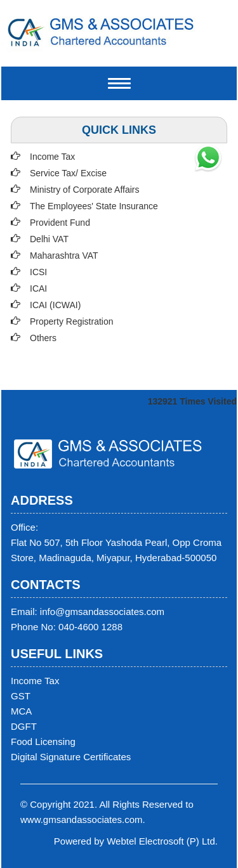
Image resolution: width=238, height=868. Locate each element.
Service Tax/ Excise (68, 173)
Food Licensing (43, 742)
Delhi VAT (49, 239)
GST (21, 696)
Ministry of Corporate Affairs (84, 190)
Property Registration (72, 321)
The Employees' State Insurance (94, 206)
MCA (21, 711)
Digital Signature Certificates (71, 757)
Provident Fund (60, 223)
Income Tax (52, 157)
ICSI (38, 272)
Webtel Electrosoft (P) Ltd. (162, 841)
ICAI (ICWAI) (55, 305)
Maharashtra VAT (64, 256)
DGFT (24, 726)
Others (43, 338)
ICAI (38, 288)
